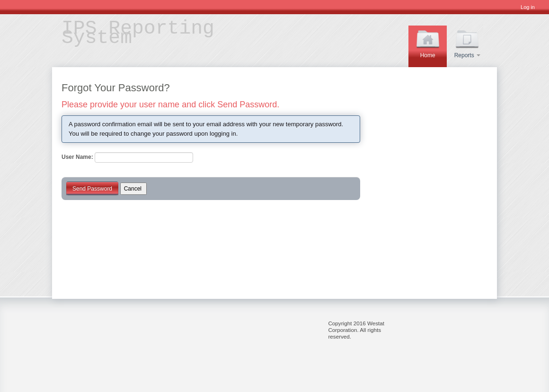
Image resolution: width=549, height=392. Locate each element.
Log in (528, 7)
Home (428, 43)
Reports (467, 43)
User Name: (77, 157)
